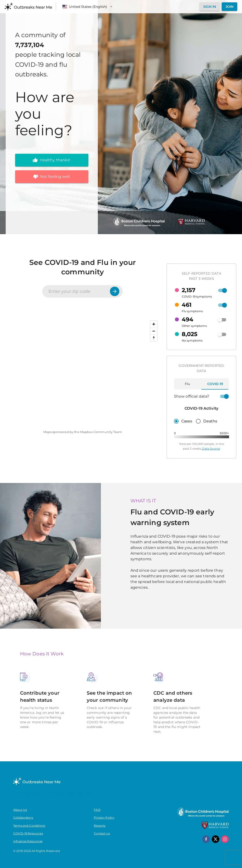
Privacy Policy (104, 818)
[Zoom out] (154, 331)
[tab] (188, 384)
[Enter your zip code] (77, 291)
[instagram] (225, 839)
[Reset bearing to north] (154, 338)
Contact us (102, 833)
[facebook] (206, 839)
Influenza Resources (28, 841)
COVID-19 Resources (28, 833)
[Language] (88, 7)
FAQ (97, 810)
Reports (100, 826)
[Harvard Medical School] (191, 224)
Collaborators (23, 818)
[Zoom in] (154, 324)
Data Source (211, 449)
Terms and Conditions (29, 826)
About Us (20, 810)
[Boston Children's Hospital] (139, 226)
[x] (216, 839)
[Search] (115, 291)
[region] (83, 372)
